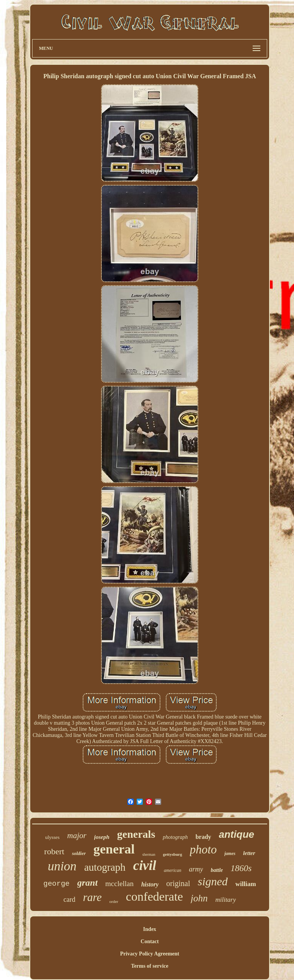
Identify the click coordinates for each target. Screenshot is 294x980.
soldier (79, 853)
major (77, 835)
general (114, 849)
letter (249, 853)
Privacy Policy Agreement (150, 954)
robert (54, 851)
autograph (105, 867)
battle (217, 870)
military (225, 900)
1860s (241, 868)
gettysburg (173, 854)
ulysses (52, 837)
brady (203, 837)
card (69, 899)
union (62, 866)
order (114, 901)
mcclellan (119, 884)
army (196, 869)
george (56, 884)
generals (136, 834)
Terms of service (149, 966)
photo (203, 849)
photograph (175, 837)
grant (87, 883)
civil (145, 866)
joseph (102, 837)
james (230, 853)
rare (92, 897)
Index (150, 929)
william (246, 884)
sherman (149, 854)
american (172, 870)
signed (213, 881)
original (178, 883)
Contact (149, 941)
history (150, 884)
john (199, 898)
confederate (154, 896)
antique (237, 834)
